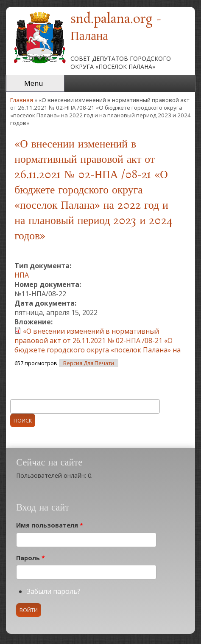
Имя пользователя (50, 525)
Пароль (31, 558)
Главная (22, 100)
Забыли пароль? (54, 591)
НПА (22, 275)
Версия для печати (89, 363)
